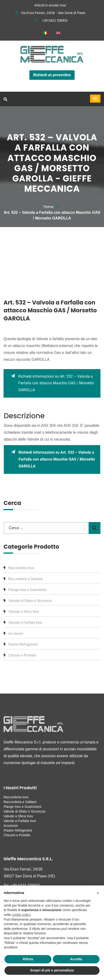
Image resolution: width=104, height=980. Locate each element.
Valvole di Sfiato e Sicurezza (30, 601)
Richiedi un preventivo (52, 75)
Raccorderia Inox (21, 568)
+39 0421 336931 (52, 20)
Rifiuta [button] (28, 959)
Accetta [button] (76, 959)
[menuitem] (46, 33)
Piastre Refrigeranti (23, 644)
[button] (98, 893)
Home (48, 207)
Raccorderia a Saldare (26, 579)
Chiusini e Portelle (22, 655)
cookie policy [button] (21, 915)
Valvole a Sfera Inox (24, 612)
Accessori (16, 633)
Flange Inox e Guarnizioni (27, 590)
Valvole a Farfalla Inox (25, 623)
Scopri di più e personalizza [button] (52, 970)
